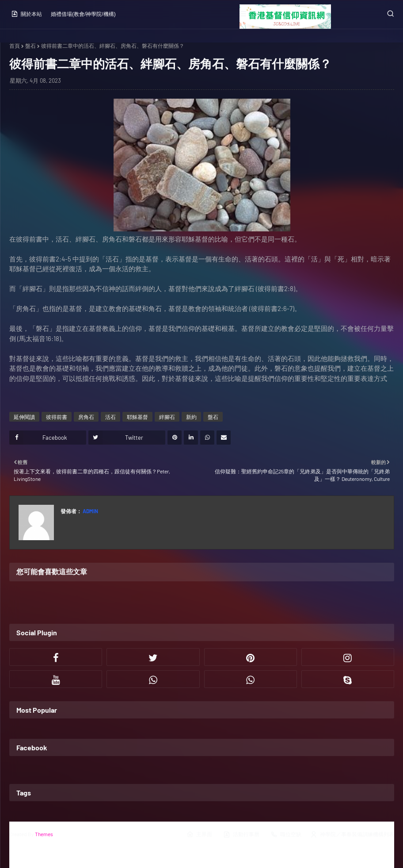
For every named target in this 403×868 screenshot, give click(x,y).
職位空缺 (286, 834)
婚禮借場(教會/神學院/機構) (83, 14)
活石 (110, 417)
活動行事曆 (241, 834)
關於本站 (27, 14)
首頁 (15, 46)
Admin (90, 511)
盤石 (30, 46)
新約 (191, 417)
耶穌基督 (137, 417)
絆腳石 (167, 417)
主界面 (199, 834)
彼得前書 (57, 417)
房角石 (86, 417)
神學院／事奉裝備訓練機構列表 (352, 834)
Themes (44, 834)
